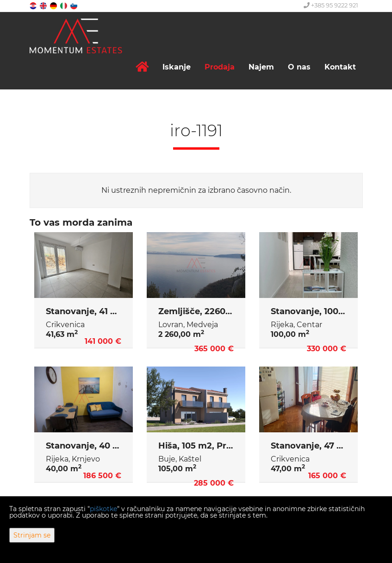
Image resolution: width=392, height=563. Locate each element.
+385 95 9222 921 (331, 5)
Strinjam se (32, 535)
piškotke (103, 509)
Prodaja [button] (220, 67)
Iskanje (177, 67)
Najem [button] (261, 67)
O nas (299, 67)
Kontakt (340, 67)
